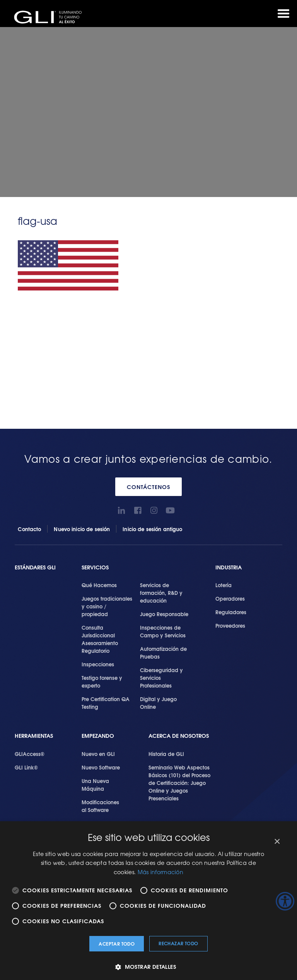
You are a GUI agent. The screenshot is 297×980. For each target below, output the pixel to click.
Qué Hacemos (99, 585)
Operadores (230, 598)
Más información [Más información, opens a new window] (161, 872)
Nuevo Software (101, 767)
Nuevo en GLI (98, 754)
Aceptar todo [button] (117, 943)
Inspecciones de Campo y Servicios (163, 631)
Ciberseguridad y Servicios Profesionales (161, 678)
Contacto (29, 529)
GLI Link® (26, 767)
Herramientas (34, 736)
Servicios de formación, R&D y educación (161, 593)
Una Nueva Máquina (95, 785)
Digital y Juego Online (158, 703)
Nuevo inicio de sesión (82, 529)
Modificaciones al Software (100, 806)
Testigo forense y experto (102, 681)
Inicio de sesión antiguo (152, 529)
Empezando (98, 736)
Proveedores (230, 625)
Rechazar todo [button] (178, 943)
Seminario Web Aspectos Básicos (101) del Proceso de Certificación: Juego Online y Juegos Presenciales (179, 783)
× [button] (277, 842)
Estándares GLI (35, 567)
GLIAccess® (30, 754)
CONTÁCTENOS (148, 487)
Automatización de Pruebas (163, 652)
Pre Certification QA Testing (106, 703)
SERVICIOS (95, 567)
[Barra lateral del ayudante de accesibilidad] (285, 901)
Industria (229, 567)
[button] (148, 967)
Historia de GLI (166, 754)
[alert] (148, 901)
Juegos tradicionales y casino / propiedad (107, 606)
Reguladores (231, 612)
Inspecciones (98, 664)
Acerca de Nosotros (179, 736)
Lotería (224, 585)
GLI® (50, 17)
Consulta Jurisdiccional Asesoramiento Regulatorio (100, 639)
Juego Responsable (164, 614)
